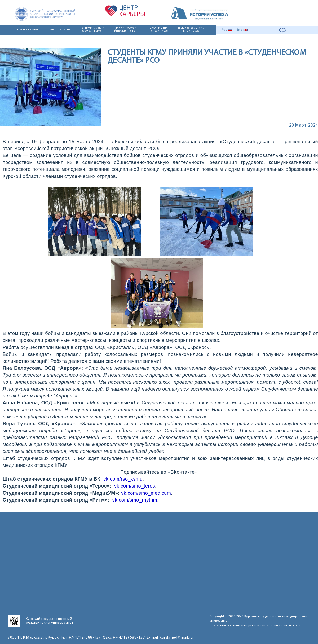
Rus (224, 30)
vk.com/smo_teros (135, 486)
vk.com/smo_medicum (146, 493)
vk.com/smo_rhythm (135, 500)
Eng (240, 30)
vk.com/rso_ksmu (123, 479)
